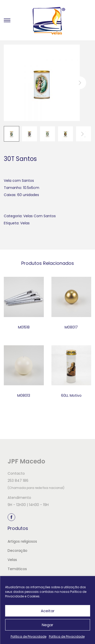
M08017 (71, 327)
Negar (48, 625)
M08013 (24, 395)
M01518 (24, 327)
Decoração (17, 551)
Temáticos (17, 569)
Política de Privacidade (29, 636)
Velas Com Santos (40, 216)
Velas (25, 223)
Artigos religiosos (22, 541)
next (80, 83)
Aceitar (48, 611)
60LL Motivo (71, 395)
